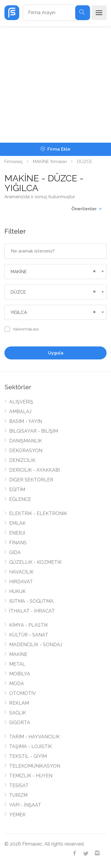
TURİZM (18, 795)
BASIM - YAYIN (26, 421)
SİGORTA (20, 723)
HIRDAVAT (21, 582)
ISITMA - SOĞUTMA (31, 601)
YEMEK (17, 815)
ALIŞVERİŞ (21, 402)
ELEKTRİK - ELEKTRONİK (38, 513)
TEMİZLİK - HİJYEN (31, 776)
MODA (17, 684)
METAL (17, 664)
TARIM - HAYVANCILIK (34, 737)
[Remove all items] (94, 271)
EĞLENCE (20, 499)
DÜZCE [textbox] (18, 292)
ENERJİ (17, 533)
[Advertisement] (55, 84)
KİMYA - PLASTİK (29, 625)
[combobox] (55, 272)
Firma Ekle (55, 149)
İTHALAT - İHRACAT (32, 611)
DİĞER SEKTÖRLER (31, 480)
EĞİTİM (17, 490)
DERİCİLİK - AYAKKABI (34, 470)
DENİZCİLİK (22, 460)
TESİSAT (19, 785)
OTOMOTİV (22, 693)
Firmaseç (14, 162)
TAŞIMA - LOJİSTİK (31, 746)
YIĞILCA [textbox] (19, 312)
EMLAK (17, 523)
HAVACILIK (21, 572)
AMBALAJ (20, 412)
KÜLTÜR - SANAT (29, 635)
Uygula (56, 353)
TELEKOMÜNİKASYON (35, 766)
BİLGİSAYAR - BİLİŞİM (34, 431)
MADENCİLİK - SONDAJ (36, 645)
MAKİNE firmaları (50, 162)
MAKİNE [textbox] (19, 272)
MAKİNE (18, 654)
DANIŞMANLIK (26, 441)
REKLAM (19, 703)
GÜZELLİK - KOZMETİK (36, 562)
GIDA (15, 552)
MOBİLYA (20, 674)
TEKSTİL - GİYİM (28, 756)
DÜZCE (85, 162)
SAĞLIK (18, 713)
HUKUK (17, 591)
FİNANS (18, 543)
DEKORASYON (26, 451)
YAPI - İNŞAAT (25, 805)
